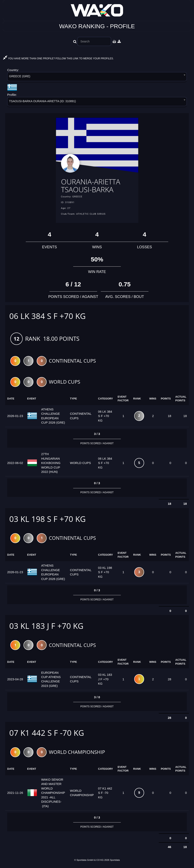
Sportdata (115, 861)
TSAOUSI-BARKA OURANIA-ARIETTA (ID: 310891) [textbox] (42, 101)
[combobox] (97, 77)
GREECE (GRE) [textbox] (20, 76)
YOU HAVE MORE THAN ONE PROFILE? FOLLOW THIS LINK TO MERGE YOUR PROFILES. (58, 59)
